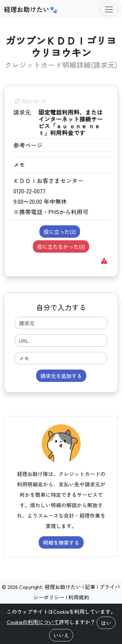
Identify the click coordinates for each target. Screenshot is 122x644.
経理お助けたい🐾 (31, 9)
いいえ (61, 635)
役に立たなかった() (61, 246)
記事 (90, 587)
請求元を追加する (61, 376)
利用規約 (79, 597)
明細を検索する (61, 542)
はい (106, 623)
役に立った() (60, 231)
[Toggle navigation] (109, 9)
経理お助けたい (63, 587)
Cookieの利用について (33, 622)
